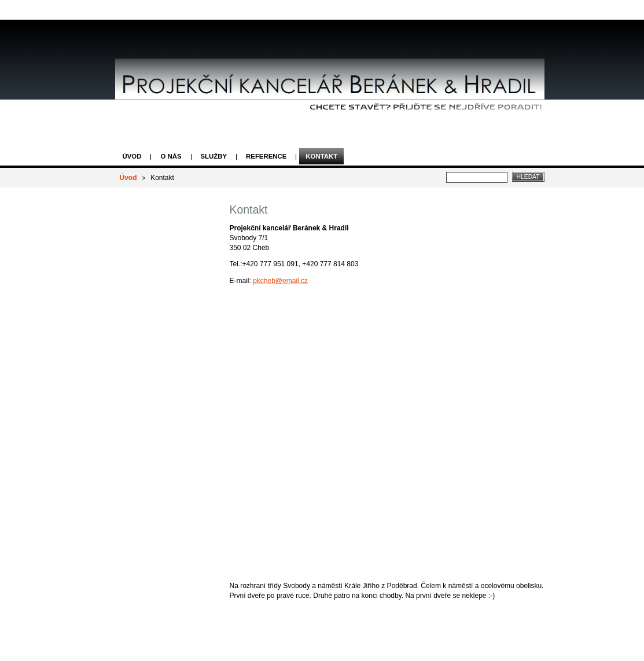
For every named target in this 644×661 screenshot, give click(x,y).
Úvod (132, 156)
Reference (266, 156)
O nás (171, 156)
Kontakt (321, 156)
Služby (214, 156)
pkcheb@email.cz (280, 281)
